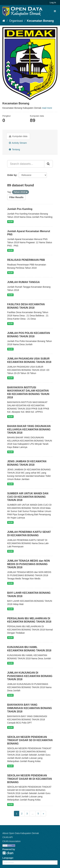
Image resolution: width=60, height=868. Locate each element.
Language (8, 858)
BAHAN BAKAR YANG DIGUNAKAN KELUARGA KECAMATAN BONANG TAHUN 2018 (29, 429)
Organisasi (16, 21)
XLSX (10, 222)
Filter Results (16, 197)
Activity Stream (18, 143)
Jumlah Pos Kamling (20, 209)
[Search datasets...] (26, 164)
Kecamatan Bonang (40, 21)
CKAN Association (12, 841)
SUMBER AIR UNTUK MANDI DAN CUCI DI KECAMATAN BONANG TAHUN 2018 (28, 497)
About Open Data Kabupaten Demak (21, 833)
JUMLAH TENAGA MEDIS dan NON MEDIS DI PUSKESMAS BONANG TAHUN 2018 (28, 564)
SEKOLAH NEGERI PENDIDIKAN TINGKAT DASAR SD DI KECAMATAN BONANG (30, 740)
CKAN (8, 853)
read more (47, 108)
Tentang (14, 149)
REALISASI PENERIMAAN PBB (26, 260)
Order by (12, 175)
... (33, 814)
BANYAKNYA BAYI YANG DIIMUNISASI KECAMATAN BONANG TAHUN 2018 (30, 708)
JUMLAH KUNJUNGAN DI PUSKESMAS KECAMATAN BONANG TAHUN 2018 (30, 676)
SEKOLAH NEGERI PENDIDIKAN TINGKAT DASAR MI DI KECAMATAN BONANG (30, 779)
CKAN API (8, 837)
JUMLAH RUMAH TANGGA (23, 282)
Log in (53, 2)
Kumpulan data (18, 136)
